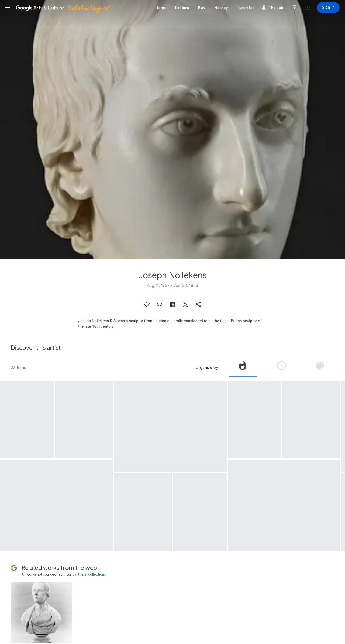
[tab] (243, 368)
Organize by (207, 368)
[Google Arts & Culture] (63, 8)
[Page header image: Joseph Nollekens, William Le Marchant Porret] (172, 129)
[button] (8, 8)
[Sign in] (328, 8)
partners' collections (89, 574)
